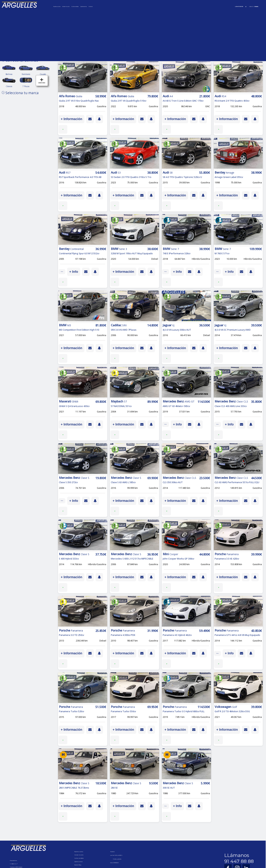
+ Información (72, 119)
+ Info (79, 272)
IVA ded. (65, 272)
